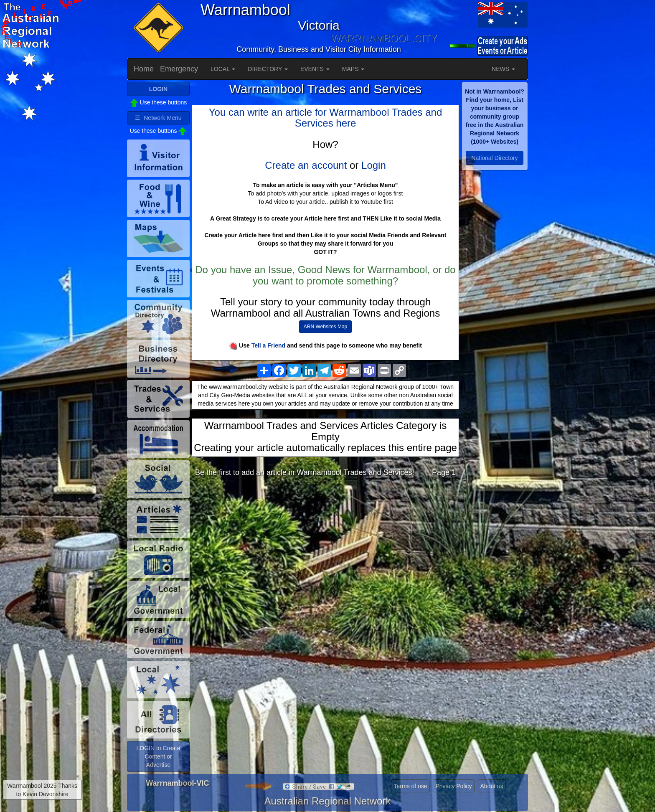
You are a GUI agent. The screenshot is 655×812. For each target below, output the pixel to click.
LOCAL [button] (223, 69)
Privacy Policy (453, 786)
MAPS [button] (353, 69)
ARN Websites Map (325, 327)
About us (492, 786)
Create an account (306, 165)
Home (144, 69)
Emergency (179, 69)
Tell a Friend (268, 345)
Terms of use (410, 786)
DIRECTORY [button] (268, 69)
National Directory (494, 158)
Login (374, 165)
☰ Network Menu (158, 118)
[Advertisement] (325, 550)
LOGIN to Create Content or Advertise (158, 756)
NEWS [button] (503, 69)
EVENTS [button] (315, 69)
